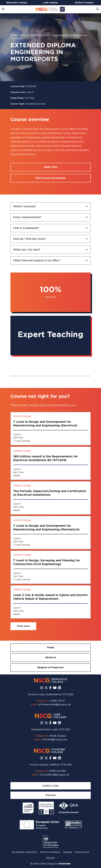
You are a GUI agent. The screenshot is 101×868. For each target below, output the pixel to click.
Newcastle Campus (17, 3)
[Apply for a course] (51, 167)
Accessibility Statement (24, 852)
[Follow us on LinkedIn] (59, 688)
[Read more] (28, 808)
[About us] (51, 658)
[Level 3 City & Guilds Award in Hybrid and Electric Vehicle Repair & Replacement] (51, 602)
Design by (59, 864)
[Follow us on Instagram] (42, 688)
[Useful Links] (51, 786)
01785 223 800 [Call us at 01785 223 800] (57, 771)
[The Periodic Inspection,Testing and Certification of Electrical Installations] (51, 498)
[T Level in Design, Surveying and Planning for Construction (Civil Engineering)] (51, 567)
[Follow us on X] (46, 688)
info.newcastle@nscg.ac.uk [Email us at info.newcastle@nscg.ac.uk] (54, 705)
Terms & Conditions (50, 852)
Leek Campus (50, 3)
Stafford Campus (84, 3)
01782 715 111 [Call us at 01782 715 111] (57, 701)
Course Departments (39, 35)
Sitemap (67, 852)
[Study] (51, 648)
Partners (50, 858)
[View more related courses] (23, 626)
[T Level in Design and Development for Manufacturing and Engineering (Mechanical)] (51, 533)
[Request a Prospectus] (51, 668)
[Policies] (51, 795)
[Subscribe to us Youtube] (55, 688)
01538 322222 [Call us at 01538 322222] (57, 736)
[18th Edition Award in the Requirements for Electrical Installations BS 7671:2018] (51, 463)
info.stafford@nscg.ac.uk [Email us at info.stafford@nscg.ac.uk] (55, 775)
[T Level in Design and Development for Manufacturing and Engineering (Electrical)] (51, 429)
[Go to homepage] (50, 9)
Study (23, 35)
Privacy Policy (82, 852)
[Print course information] (51, 178)
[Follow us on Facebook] (50, 688)
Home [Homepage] (14, 35)
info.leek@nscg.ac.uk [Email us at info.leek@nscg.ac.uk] (54, 740)
